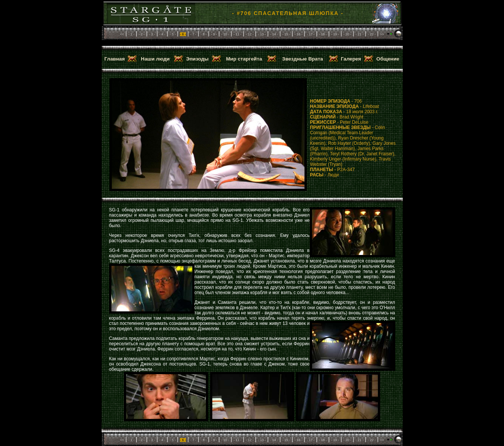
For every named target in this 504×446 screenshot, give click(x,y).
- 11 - (237, 34)
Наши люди (155, 59)
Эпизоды (197, 59)
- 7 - (193, 34)
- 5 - (173, 34)
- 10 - (225, 34)
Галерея (351, 59)
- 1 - (131, 34)
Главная (114, 59)
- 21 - (360, 34)
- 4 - (162, 34)
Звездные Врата (303, 59)
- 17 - (311, 34)
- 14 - (274, 34)
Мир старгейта (244, 59)
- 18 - (323, 34)
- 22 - (372, 34)
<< (122, 34)
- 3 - (152, 34)
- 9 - (214, 34)
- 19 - (335, 34)
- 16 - (298, 34)
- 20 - (347, 34)
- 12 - (250, 34)
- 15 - (286, 34)
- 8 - (204, 34)
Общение (388, 59)
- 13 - (262, 34)
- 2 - (142, 34)
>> (382, 34)
